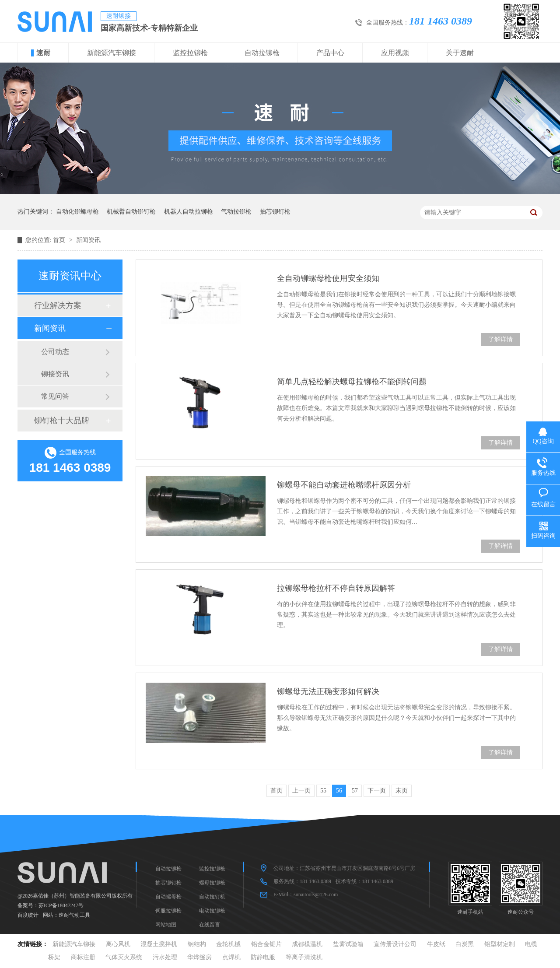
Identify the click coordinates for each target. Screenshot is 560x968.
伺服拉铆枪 (168, 911)
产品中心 (330, 53)
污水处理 (165, 957)
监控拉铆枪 (190, 53)
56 (339, 791)
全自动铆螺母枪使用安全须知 (328, 278)
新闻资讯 (88, 240)
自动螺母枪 (168, 897)
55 (323, 791)
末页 (402, 791)
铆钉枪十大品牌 (62, 421)
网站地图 (166, 925)
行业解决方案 (58, 305)
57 (355, 791)
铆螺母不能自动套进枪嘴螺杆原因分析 (344, 485)
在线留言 (210, 925)
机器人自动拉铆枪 (189, 212)
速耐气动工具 (74, 915)
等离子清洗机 (304, 957)
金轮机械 (228, 944)
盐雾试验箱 (348, 944)
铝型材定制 (500, 944)
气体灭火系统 (124, 957)
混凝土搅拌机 (159, 944)
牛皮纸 (436, 944)
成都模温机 (307, 944)
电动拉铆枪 (212, 911)
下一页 (377, 791)
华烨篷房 (199, 957)
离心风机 (118, 944)
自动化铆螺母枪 (77, 212)
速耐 (43, 53)
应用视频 (395, 53)
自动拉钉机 (212, 897)
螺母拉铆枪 (212, 883)
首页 (60, 240)
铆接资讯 (55, 374)
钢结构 (197, 944)
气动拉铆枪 (236, 212)
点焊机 (231, 957)
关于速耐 (460, 53)
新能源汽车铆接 (112, 53)
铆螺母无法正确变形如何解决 (328, 691)
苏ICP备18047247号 (61, 905)
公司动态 (55, 352)
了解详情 (500, 339)
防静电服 (263, 957)
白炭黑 (465, 944)
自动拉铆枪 (262, 53)
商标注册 (83, 957)
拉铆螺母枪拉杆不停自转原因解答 (336, 588)
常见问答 (55, 396)
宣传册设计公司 (395, 944)
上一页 (301, 791)
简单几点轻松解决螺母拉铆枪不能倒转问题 (352, 382)
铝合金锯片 (266, 944)
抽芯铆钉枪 (275, 212)
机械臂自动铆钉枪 (131, 212)
